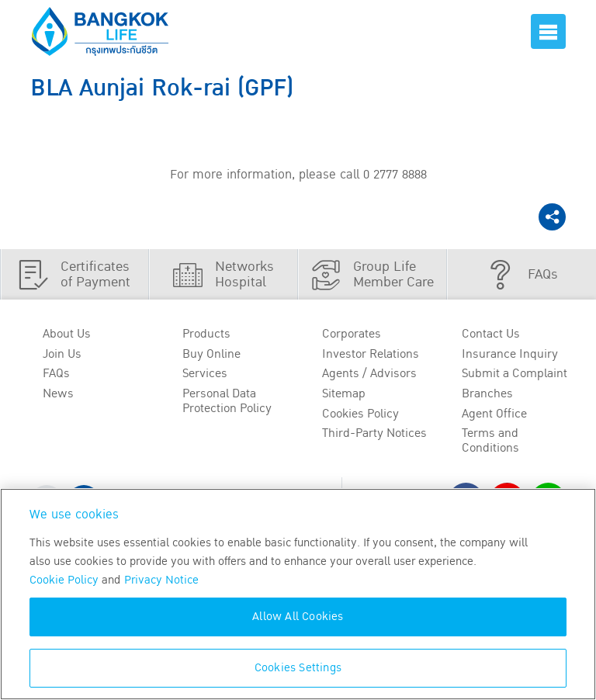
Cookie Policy (64, 580)
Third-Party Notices (374, 433)
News (58, 393)
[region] (298, 594)
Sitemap (344, 393)
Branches (487, 393)
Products (206, 334)
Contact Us (491, 334)
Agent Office (494, 414)
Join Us (62, 354)
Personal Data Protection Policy (227, 401)
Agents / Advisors (369, 373)
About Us (67, 334)
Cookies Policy (360, 414)
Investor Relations (371, 354)
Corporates (352, 334)
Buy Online (211, 354)
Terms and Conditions (490, 440)
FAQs (56, 373)
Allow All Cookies (298, 617)
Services (205, 373)
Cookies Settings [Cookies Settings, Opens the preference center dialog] (298, 668)
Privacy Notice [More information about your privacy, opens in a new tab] (161, 580)
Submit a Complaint (515, 373)
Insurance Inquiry (510, 354)
